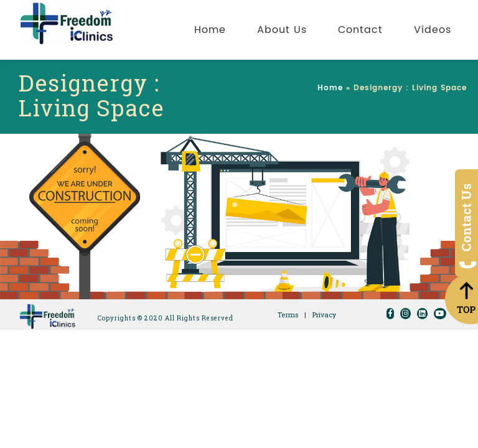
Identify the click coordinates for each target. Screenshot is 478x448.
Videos (433, 30)
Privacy (324, 315)
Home (210, 30)
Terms (288, 315)
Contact (360, 30)
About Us (282, 30)
